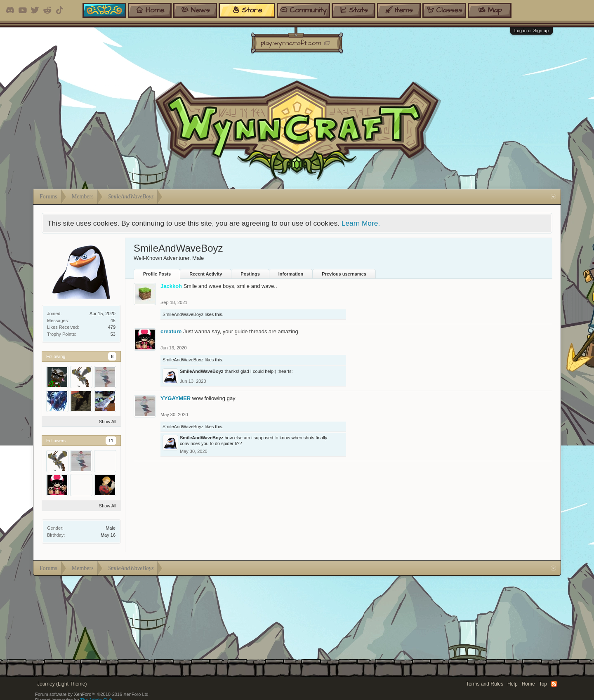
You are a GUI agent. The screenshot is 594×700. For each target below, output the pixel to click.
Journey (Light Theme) (62, 684)
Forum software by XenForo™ (92, 694)
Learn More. (361, 223)
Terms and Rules (485, 684)
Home (528, 684)
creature (171, 331)
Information (291, 274)
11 (111, 441)
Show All (108, 422)
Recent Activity (206, 274)
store (247, 10)
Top (543, 684)
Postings (250, 274)
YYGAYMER (176, 398)
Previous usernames (344, 274)
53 (113, 334)
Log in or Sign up (532, 31)
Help (513, 684)
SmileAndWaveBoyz (183, 314)
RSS (554, 684)
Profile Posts (157, 274)
